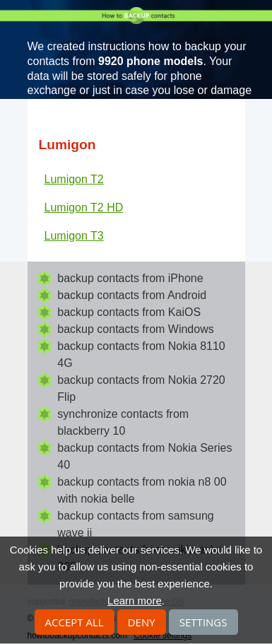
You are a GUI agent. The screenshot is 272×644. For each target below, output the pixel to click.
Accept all (75, 622)
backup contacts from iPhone (130, 278)
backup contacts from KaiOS (129, 312)
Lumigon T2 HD (84, 207)
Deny (142, 622)
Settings (203, 622)
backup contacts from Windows (135, 329)
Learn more (135, 601)
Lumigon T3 (74, 236)
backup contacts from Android (132, 295)
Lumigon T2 (74, 179)
